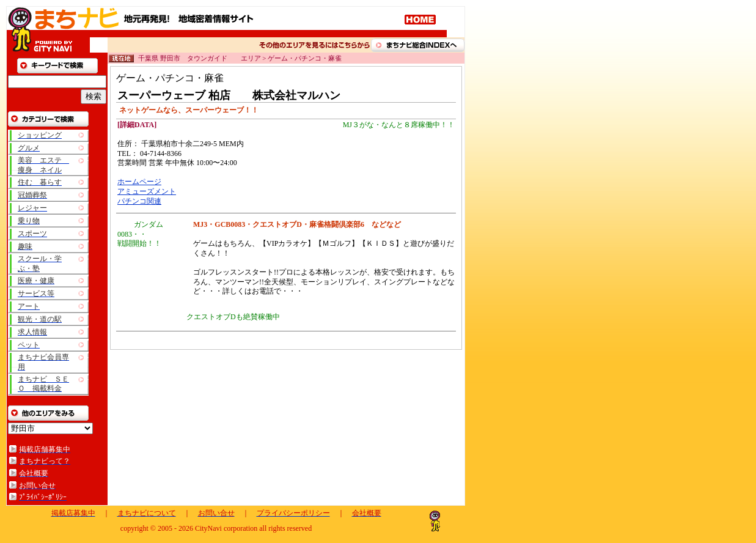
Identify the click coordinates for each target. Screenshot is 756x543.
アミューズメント (147, 191)
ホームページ (139, 182)
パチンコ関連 (139, 201)
